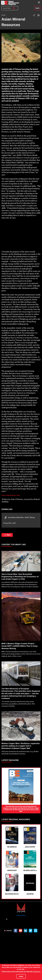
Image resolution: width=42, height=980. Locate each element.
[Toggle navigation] (39, 2)
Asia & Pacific (30, 837)
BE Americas (12, 837)
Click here (37, 972)
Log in (37, 8)
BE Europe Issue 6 (12, 884)
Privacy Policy (21, 915)
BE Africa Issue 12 (30, 861)
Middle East (12, 861)
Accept (21, 976)
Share (7, 535)
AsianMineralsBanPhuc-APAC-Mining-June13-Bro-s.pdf (19, 520)
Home (3, 15)
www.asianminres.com (11, 495)
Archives (30, 884)
